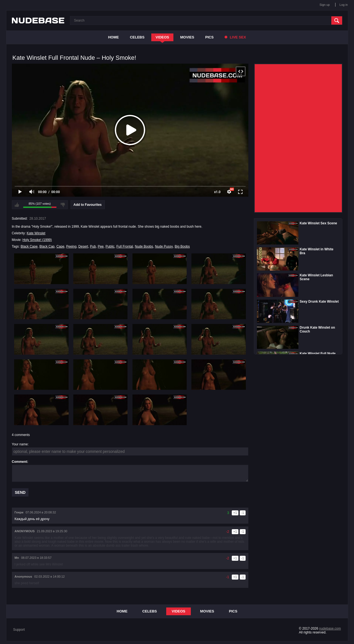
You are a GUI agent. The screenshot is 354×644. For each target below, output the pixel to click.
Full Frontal (125, 246)
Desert (83, 246)
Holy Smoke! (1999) (37, 240)
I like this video (17, 205)
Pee (101, 246)
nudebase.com (330, 629)
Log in (344, 5)
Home (114, 37)
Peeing (71, 246)
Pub (93, 246)
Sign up (325, 5)
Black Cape (29, 246)
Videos (162, 37)
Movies (187, 37)
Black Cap (47, 246)
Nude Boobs (144, 246)
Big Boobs (182, 246)
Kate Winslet (36, 233)
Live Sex (235, 37)
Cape (60, 246)
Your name (20, 444)
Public (110, 246)
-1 (243, 513)
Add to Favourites (88, 205)
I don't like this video (63, 205)
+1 (235, 513)
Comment (19, 462)
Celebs (137, 37)
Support (19, 630)
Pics (209, 37)
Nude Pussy (164, 246)
